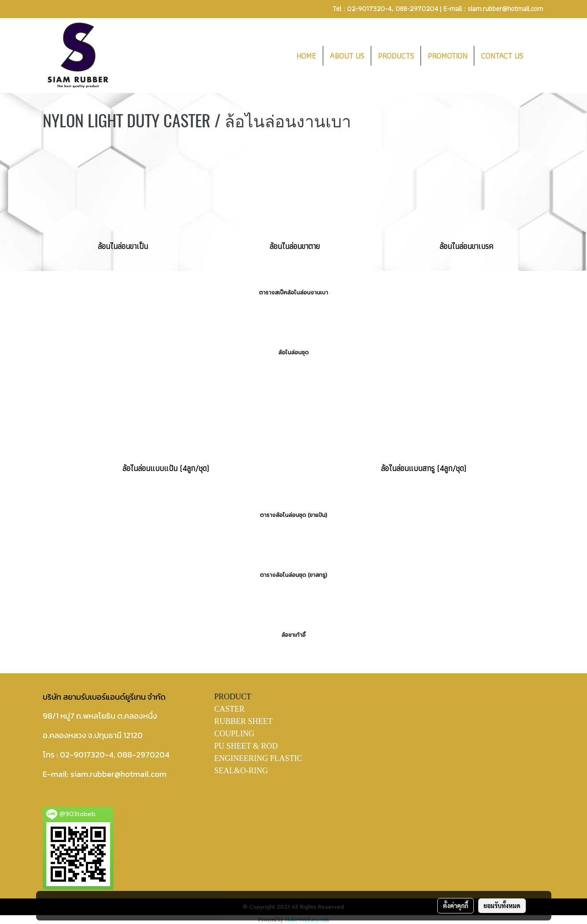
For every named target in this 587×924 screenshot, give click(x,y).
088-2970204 (417, 9)
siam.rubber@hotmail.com (505, 9)
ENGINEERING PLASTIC (258, 758)
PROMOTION (447, 56)
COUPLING (234, 734)
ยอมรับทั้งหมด (502, 905)
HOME (306, 56)
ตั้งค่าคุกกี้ (456, 905)
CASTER (230, 709)
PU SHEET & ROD (246, 746)
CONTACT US (502, 56)
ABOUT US (347, 56)
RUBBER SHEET (244, 721)
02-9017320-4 (369, 9)
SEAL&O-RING (241, 771)
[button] (538, 56)
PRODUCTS (396, 56)
